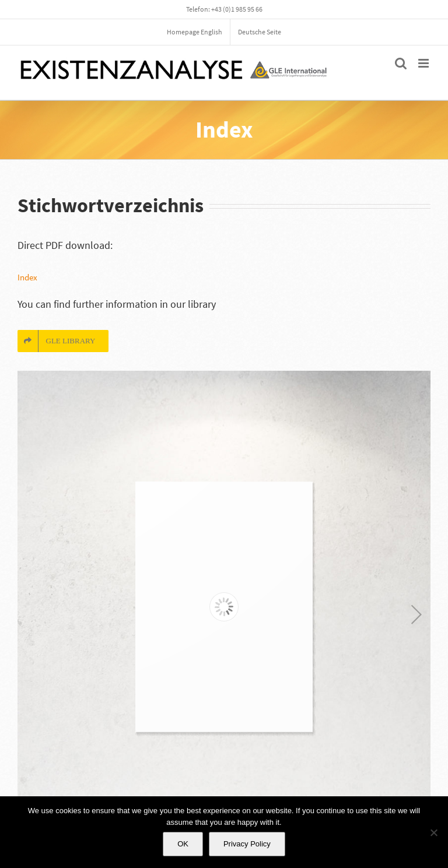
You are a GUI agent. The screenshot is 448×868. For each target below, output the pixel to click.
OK (183, 844)
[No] (433, 832)
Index (27, 277)
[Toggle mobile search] (401, 63)
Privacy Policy (247, 844)
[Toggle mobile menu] (424, 63)
